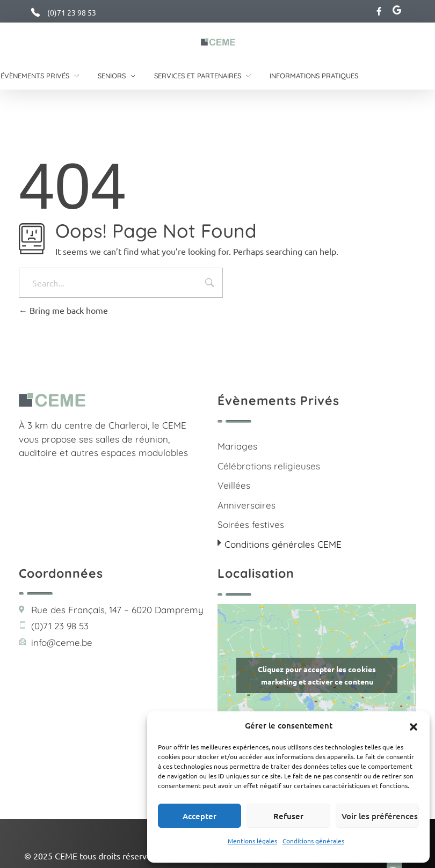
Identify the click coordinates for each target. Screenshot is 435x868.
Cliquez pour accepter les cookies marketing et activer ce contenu (317, 675)
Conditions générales (313, 841)
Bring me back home (63, 310)
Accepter (200, 816)
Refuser (288, 816)
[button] (414, 725)
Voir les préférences (380, 816)
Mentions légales (252, 841)
